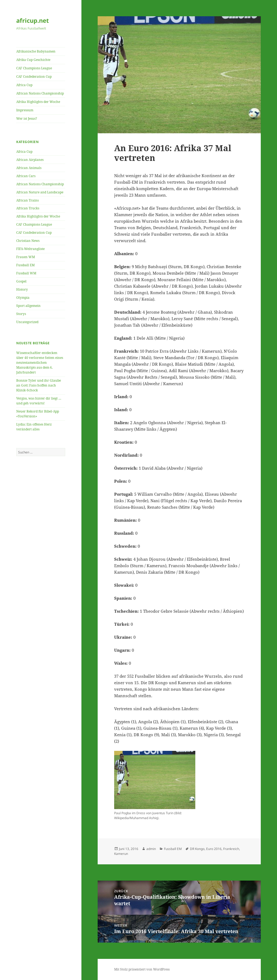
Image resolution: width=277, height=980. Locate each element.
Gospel (21, 281)
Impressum (25, 110)
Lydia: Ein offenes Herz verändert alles (34, 427)
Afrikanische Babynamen (36, 51)
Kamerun (121, 854)
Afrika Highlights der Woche (38, 102)
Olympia (23, 298)
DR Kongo (197, 849)
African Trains (27, 200)
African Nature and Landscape (40, 192)
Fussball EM (25, 265)
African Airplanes (30, 160)
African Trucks (28, 208)
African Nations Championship (40, 93)
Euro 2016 (214, 849)
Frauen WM (26, 257)
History (22, 289)
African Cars (26, 176)
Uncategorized (27, 322)
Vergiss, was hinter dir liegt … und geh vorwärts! (39, 401)
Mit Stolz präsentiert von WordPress (142, 969)
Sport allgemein (28, 306)
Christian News (28, 241)
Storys (21, 314)
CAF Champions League (34, 68)
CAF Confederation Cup (34, 77)
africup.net (33, 20)
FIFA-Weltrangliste (30, 249)
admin (151, 849)
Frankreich (231, 849)
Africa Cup (24, 85)
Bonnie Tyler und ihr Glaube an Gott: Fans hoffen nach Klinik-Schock (39, 385)
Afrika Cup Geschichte (33, 60)
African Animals (29, 168)
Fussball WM (26, 273)
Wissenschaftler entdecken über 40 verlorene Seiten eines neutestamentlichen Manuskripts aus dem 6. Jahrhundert (40, 363)
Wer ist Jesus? (27, 119)
